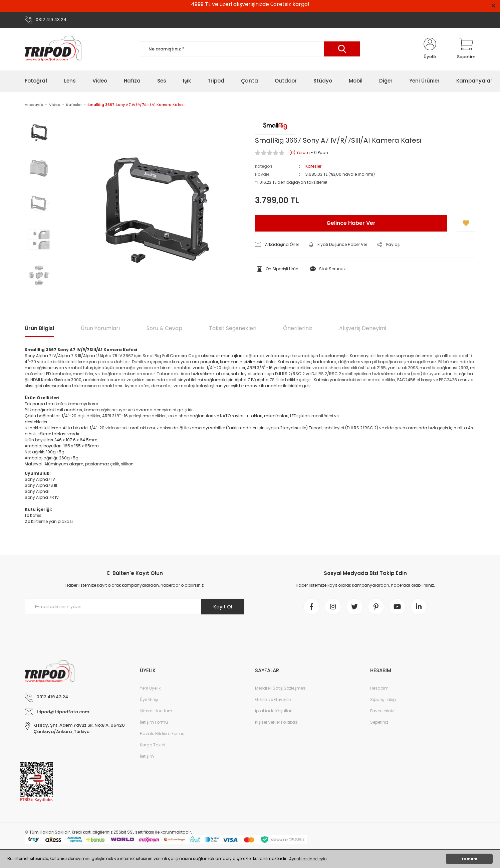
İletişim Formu (154, 722)
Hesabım (379, 688)
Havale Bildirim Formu (162, 734)
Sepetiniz (379, 722)
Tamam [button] (469, 859)
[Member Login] (430, 49)
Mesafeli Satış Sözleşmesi (281, 688)
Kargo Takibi (153, 745)
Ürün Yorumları (100, 328)
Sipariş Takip (383, 700)
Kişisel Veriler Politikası (277, 722)
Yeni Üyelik (150, 688)
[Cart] (466, 49)
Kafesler (313, 166)
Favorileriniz (382, 711)
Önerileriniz (298, 328)
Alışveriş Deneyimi (363, 328)
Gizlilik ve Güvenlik (273, 700)
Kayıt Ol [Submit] (223, 607)
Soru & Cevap (164, 328)
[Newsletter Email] (135, 607)
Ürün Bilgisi (39, 328)
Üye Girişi (149, 700)
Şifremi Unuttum (156, 711)
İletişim (147, 757)
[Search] (250, 49)
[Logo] (53, 49)
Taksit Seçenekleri (233, 328)
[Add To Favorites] (466, 223)
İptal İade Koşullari (274, 711)
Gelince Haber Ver (351, 223)
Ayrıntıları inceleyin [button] (308, 859)
